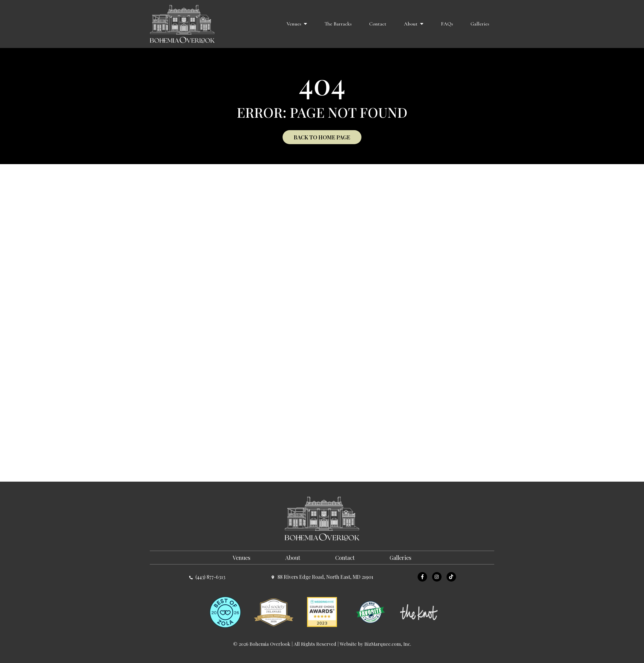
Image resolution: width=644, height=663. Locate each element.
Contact (378, 24)
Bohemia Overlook (270, 644)
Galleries (480, 24)
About (414, 24)
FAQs (447, 24)
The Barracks (338, 24)
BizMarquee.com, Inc (387, 644)
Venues (297, 24)
